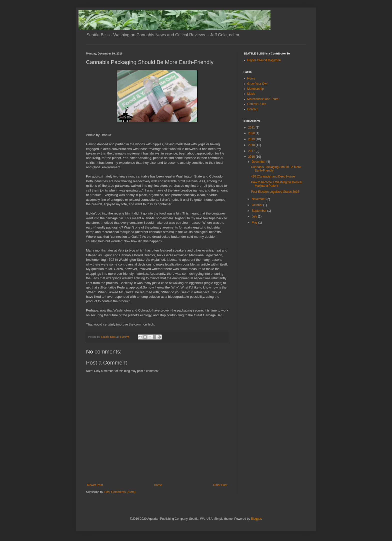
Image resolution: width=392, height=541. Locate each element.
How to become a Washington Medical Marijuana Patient (276, 184)
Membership (255, 89)
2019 (252, 139)
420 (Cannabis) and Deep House (273, 176)
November (259, 199)
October (257, 205)
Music (251, 94)
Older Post (220, 485)
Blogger (256, 519)
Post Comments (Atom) (120, 492)
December (259, 162)
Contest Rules (257, 104)
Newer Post (95, 485)
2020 (252, 133)
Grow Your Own (258, 84)
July (255, 216)
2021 (252, 127)
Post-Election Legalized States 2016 (275, 192)
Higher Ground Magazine (264, 60)
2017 (252, 151)
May (255, 222)
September (259, 211)
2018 (252, 145)
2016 (252, 157)
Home (158, 485)
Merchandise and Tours (263, 99)
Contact (252, 109)
